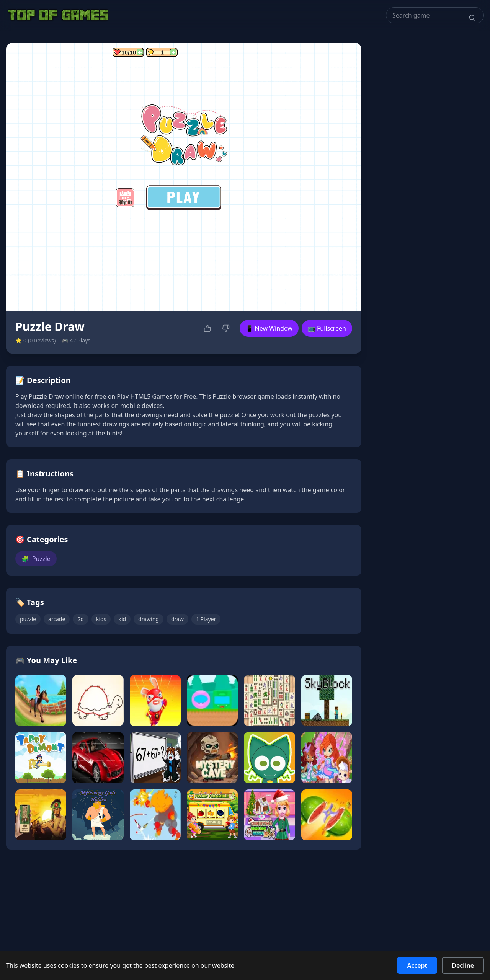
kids (101, 619)
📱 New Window (269, 328)
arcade (57, 619)
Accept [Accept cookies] (417, 965)
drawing (149, 619)
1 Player (206, 619)
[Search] (472, 18)
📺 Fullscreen (327, 328)
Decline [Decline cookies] (463, 965)
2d (81, 619)
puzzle (28, 619)
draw (177, 619)
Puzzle (36, 559)
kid (122, 619)
